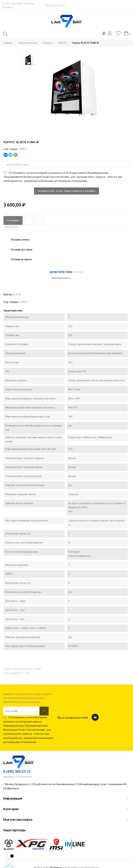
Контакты (8, 7)
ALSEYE (17, 295)
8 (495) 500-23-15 (55, 5)
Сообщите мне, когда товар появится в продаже (66, 191)
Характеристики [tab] (61, 272)
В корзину (13, 220)
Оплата (6, 4)
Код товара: (11, 149)
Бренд (8, 294)
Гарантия (29, 4)
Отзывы (78, 272)
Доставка (17, 4)
